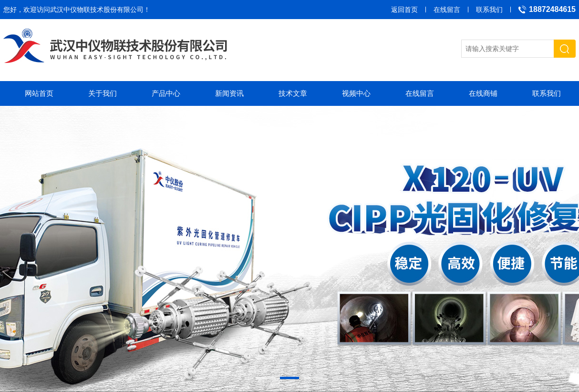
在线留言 (447, 10)
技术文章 (293, 93)
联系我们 (489, 10)
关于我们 (103, 93)
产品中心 (166, 93)
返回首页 (404, 10)
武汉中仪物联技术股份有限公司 (97, 10)
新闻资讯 (229, 93)
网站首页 (39, 93)
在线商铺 (483, 93)
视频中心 (356, 93)
